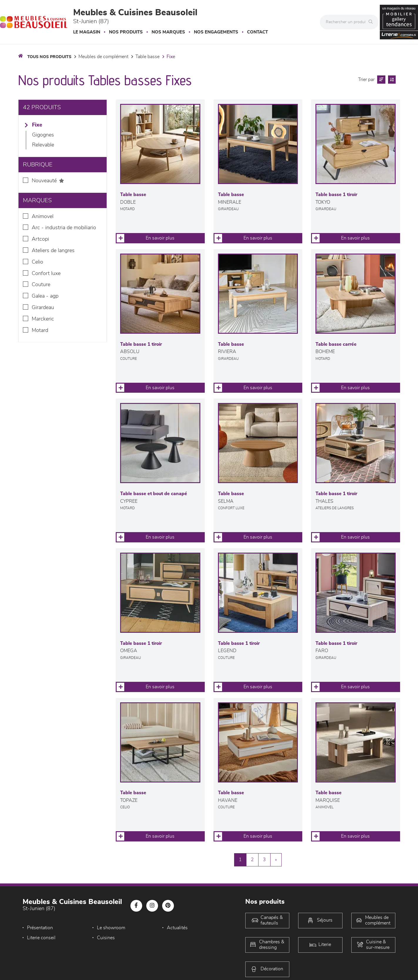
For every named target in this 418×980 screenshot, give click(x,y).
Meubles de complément (103, 57)
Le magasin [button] (87, 32)
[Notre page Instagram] (152, 906)
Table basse (147, 57)
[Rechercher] (372, 22)
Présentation (40, 928)
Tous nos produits (49, 57)
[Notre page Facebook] (136, 906)
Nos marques (168, 32)
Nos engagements (216, 32)
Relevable (43, 145)
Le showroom (111, 928)
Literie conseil (41, 938)
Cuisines (106, 938)
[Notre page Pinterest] (168, 906)
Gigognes (43, 135)
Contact (257, 32)
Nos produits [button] (126, 32)
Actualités (177, 928)
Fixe (171, 57)
